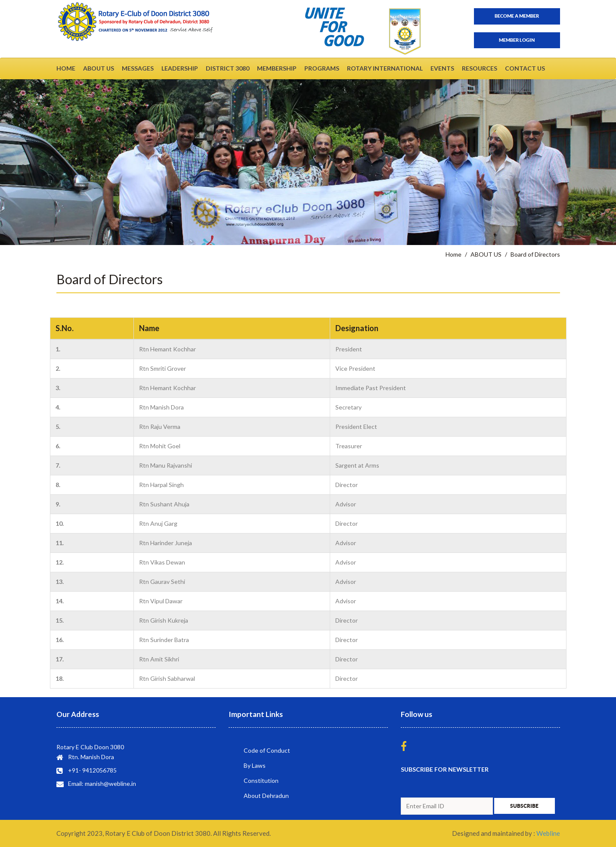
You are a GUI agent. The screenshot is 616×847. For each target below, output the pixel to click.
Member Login (517, 40)
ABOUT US (99, 68)
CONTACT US (525, 68)
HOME (66, 68)
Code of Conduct (267, 750)
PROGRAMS (322, 68)
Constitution (261, 780)
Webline (548, 833)
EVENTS (442, 68)
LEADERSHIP (180, 68)
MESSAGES (138, 68)
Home (453, 254)
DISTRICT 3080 (228, 68)
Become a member (517, 16)
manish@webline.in (110, 783)
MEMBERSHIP (277, 68)
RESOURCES (480, 68)
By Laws (255, 765)
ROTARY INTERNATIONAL (385, 68)
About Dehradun (266, 796)
